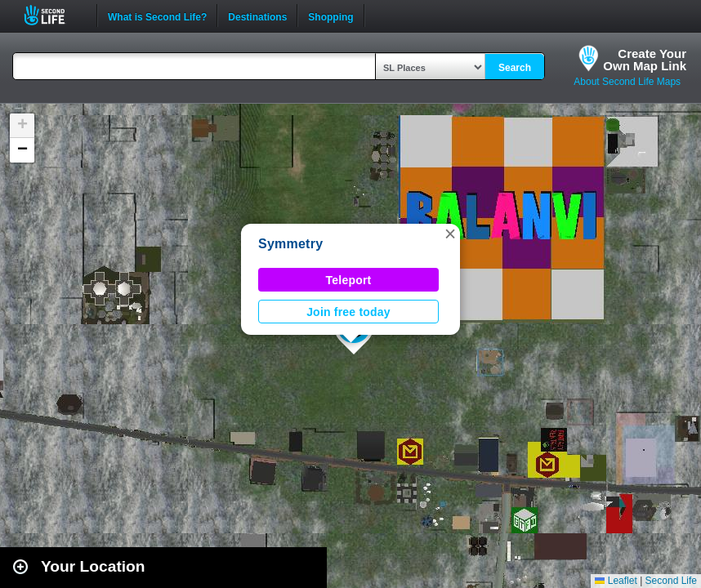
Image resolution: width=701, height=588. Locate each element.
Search (515, 68)
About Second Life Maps (627, 82)
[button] (450, 234)
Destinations (257, 16)
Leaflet (616, 581)
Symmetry (290, 244)
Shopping (330, 16)
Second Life (54, 15)
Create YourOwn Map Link (645, 60)
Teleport (349, 280)
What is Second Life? (157, 16)
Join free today (348, 312)
